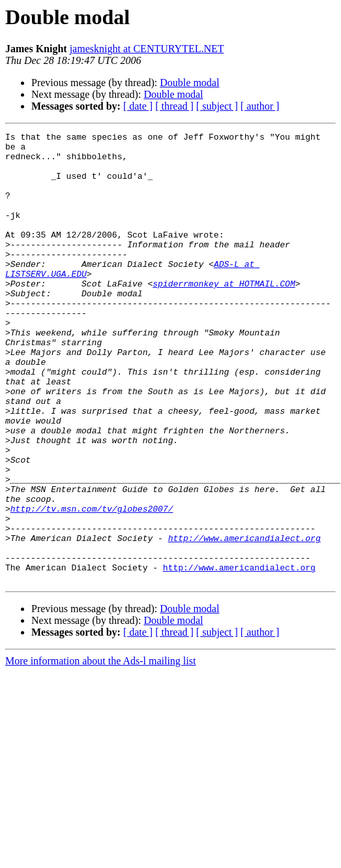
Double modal (189, 83)
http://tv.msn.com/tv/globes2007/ (92, 585)
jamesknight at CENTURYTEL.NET (147, 49)
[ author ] (260, 106)
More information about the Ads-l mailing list (100, 751)
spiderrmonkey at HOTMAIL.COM (224, 315)
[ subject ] (217, 106)
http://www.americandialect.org (245, 620)
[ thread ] (174, 106)
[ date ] (138, 106)
